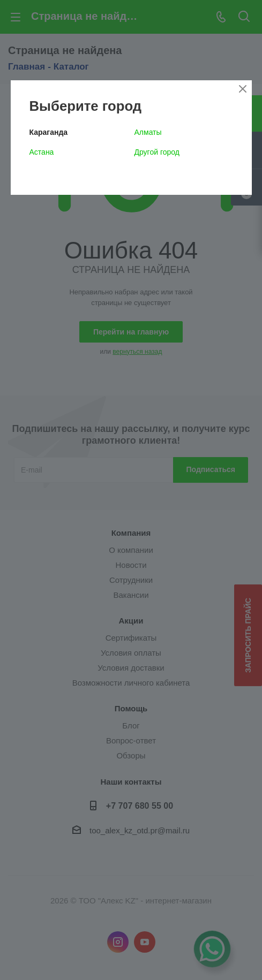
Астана (42, 152)
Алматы (148, 132)
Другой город (157, 152)
